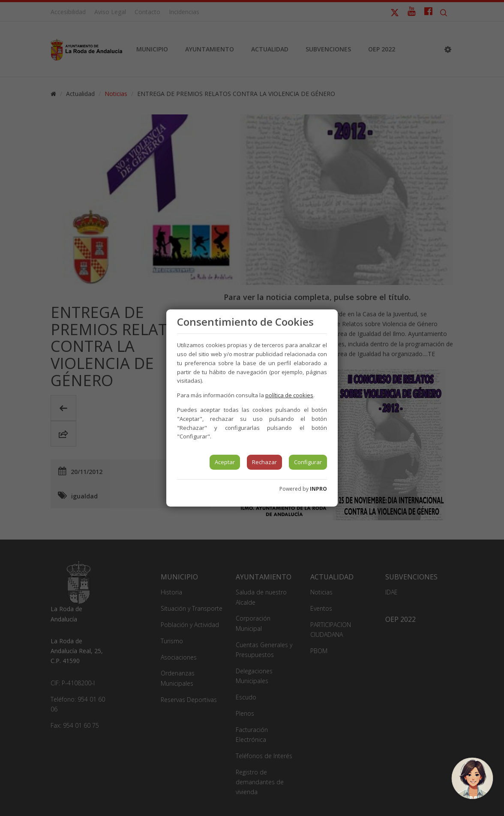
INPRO (318, 489)
